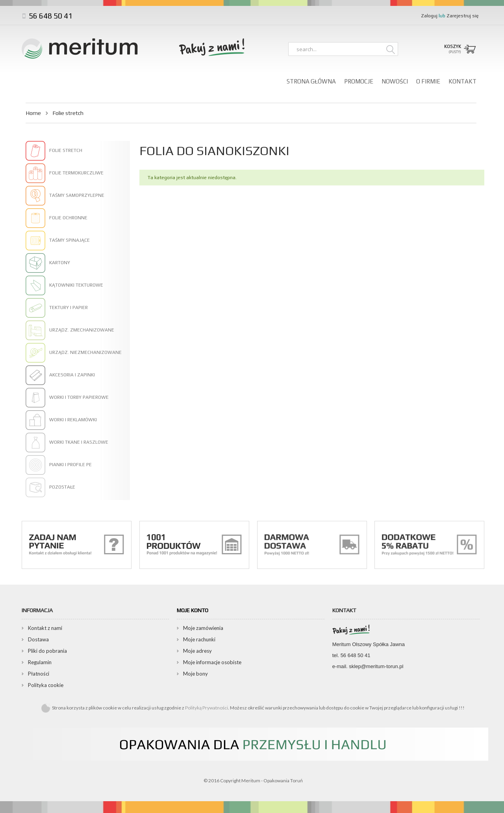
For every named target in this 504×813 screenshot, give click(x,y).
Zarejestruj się (462, 16)
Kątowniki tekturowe (76, 285)
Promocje (359, 81)
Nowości (395, 81)
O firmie (428, 81)
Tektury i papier (69, 307)
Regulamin (40, 662)
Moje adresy (197, 651)
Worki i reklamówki (73, 420)
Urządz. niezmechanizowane (85, 352)
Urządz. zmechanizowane (82, 330)
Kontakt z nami (45, 628)
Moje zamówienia (203, 628)
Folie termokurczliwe (76, 173)
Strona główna (311, 81)
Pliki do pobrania (47, 651)
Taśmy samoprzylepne (77, 195)
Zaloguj (430, 16)
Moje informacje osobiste (212, 662)
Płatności (39, 674)
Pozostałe (62, 487)
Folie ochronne (68, 218)
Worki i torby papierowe (79, 397)
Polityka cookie (46, 685)
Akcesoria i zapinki (72, 375)
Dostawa (38, 639)
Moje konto (193, 610)
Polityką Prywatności (207, 708)
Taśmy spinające (69, 240)
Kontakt (462, 81)
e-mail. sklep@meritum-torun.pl (368, 666)
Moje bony (195, 674)
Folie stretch (66, 150)
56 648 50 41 (50, 16)
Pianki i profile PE (70, 465)
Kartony (60, 263)
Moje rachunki (199, 639)
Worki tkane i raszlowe (79, 442)
